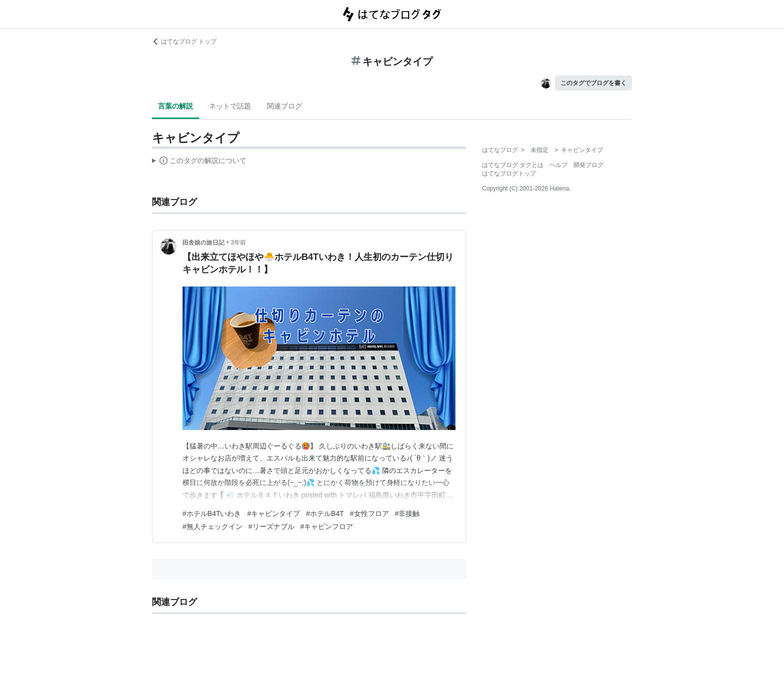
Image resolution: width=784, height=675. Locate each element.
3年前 (238, 242)
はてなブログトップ (509, 173)
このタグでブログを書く (593, 83)
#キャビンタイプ (273, 513)
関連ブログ (284, 106)
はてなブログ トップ (184, 41)
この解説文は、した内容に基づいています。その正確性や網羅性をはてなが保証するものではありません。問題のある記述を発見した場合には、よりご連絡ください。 (199, 162)
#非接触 (407, 513)
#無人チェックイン (212, 526)
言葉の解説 (175, 106)
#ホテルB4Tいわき (212, 513)
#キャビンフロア (327, 526)
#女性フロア (369, 513)
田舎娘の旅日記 (203, 242)
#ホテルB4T (325, 513)
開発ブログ (588, 165)
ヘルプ (558, 165)
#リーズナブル (271, 526)
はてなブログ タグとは (513, 165)
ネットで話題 (230, 106)
